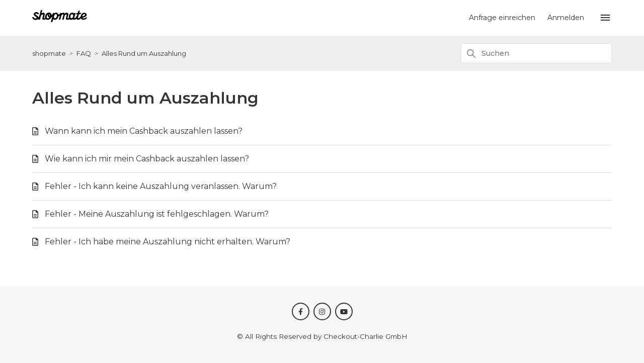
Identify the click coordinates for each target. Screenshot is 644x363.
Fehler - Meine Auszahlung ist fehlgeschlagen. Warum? (157, 214)
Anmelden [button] (566, 18)
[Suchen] (536, 53)
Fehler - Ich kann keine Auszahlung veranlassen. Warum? (161, 186)
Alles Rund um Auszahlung (144, 53)
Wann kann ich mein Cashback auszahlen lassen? (144, 131)
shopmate (49, 53)
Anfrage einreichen (502, 18)
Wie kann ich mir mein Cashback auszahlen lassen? (147, 159)
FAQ (84, 53)
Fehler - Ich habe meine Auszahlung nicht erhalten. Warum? (168, 242)
